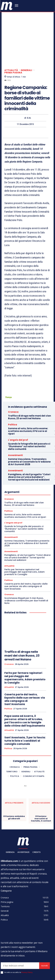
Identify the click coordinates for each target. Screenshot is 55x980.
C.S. (29, 93)
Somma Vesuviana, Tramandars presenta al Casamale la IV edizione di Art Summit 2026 (29, 437)
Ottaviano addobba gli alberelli (14, 792)
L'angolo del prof (18, 415)
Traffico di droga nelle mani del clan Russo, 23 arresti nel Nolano (29, 392)
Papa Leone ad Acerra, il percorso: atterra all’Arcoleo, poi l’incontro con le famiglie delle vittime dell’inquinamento (25, 695)
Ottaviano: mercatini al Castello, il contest (41, 793)
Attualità (11, 45)
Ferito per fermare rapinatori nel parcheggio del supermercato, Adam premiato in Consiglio (24, 547)
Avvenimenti (15, 430)
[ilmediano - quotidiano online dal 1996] (7, 6)
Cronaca (13, 387)
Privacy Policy (27, 947)
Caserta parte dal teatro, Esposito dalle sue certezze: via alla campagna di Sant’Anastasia (26, 561)
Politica (13, 399)
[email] (20, 940)
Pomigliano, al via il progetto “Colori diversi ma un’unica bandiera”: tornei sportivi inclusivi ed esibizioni (29, 452)
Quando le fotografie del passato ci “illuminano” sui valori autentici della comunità (29, 421)
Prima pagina (13, 47)
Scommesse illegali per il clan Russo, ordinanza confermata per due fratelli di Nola (26, 575)
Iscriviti (45, 940)
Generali (26, 45)
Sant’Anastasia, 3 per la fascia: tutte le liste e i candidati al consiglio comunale (25, 715)
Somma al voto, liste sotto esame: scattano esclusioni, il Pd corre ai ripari (28, 406)
